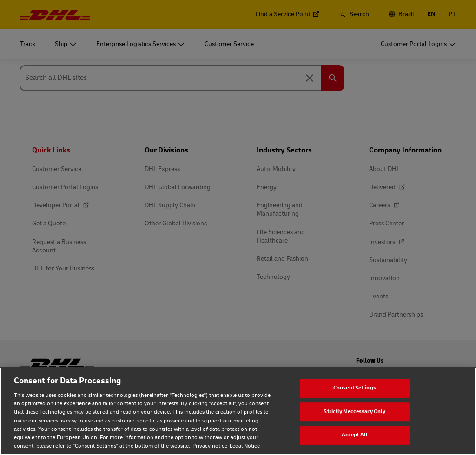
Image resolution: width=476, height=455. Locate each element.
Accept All (355, 435)
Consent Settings (355, 388)
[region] (238, 411)
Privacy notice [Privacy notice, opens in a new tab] (210, 446)
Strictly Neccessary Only (354, 412)
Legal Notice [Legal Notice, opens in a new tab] (245, 446)
